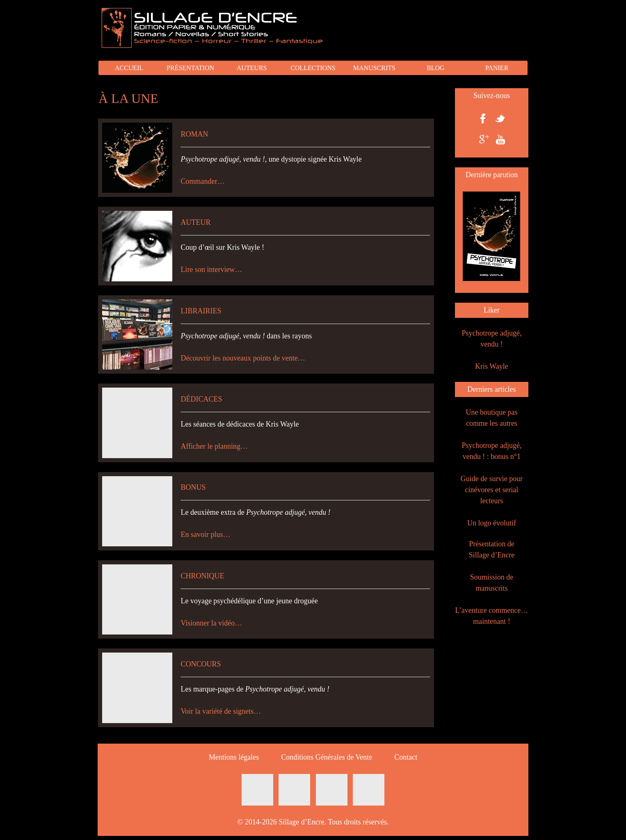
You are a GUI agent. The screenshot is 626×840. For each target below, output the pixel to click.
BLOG (436, 68)
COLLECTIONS (313, 68)
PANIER (497, 68)
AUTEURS (252, 68)
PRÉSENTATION (190, 68)
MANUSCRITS (374, 68)
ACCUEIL (129, 68)
